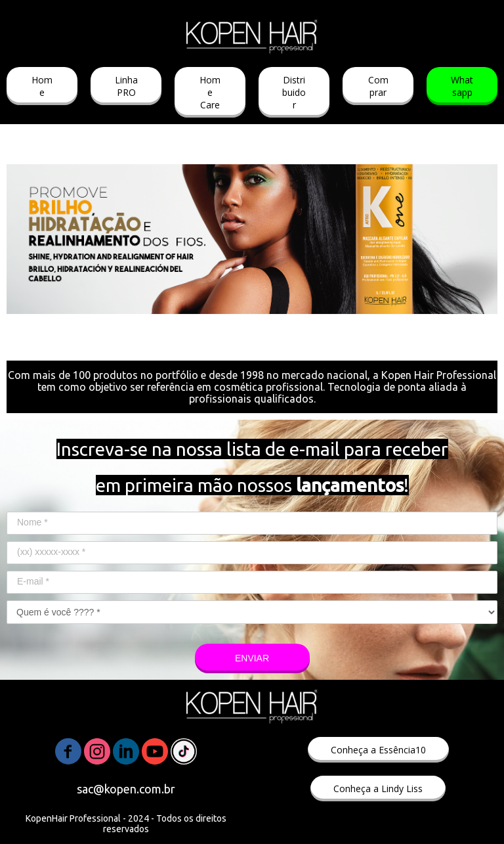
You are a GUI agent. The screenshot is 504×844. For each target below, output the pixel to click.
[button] (42, 86)
